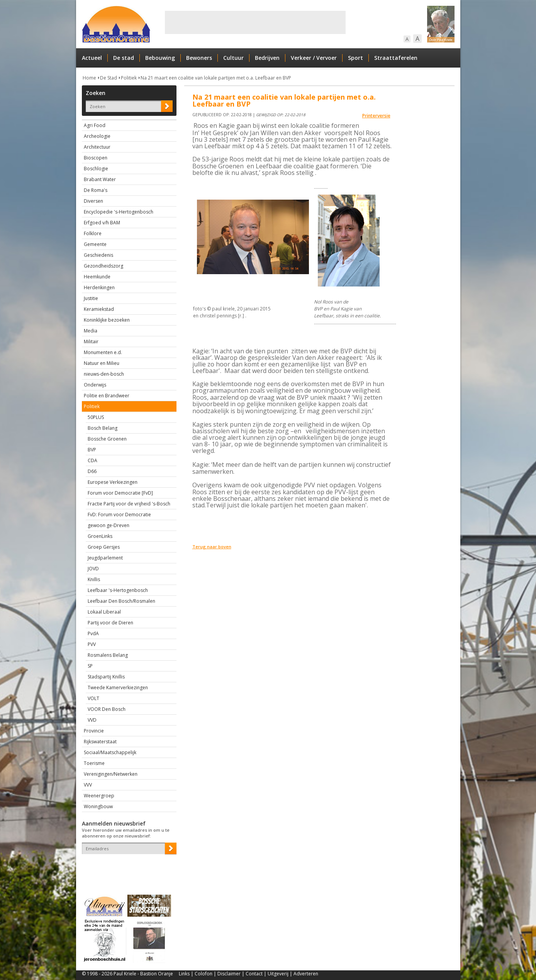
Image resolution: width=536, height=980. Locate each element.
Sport (355, 58)
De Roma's (96, 190)
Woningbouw (98, 806)
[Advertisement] (255, 22)
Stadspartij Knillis (106, 677)
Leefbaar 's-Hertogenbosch (118, 590)
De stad (124, 58)
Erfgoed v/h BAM (102, 223)
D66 (92, 471)
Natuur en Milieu (102, 363)
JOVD (93, 569)
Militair (91, 342)
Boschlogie (96, 169)
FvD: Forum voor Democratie (119, 515)
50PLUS (96, 417)
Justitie (91, 298)
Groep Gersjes (104, 547)
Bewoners (199, 58)
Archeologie (97, 136)
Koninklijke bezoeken (107, 320)
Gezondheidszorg (103, 266)
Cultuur (233, 58)
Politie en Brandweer (107, 396)
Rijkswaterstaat (100, 742)
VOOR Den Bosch (107, 709)
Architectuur (97, 147)
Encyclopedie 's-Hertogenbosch (119, 212)
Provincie (94, 731)
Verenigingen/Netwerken (111, 774)
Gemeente (95, 244)
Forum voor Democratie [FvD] (120, 493)
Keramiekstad (99, 309)
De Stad (109, 78)
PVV (92, 644)
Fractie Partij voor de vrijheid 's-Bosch (129, 504)
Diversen (93, 201)
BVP (92, 450)
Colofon (204, 974)
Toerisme (94, 763)
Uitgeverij (278, 974)
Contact (254, 974)
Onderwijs (95, 385)
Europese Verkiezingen (113, 482)
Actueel (92, 58)
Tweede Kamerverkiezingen (118, 688)
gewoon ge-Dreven (109, 525)
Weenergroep (99, 796)
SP (90, 666)
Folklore (93, 233)
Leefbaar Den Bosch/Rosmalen (121, 601)
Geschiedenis (98, 255)
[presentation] (127, 868)
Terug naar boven (212, 547)
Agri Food (95, 125)
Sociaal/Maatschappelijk (110, 752)
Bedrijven (267, 58)
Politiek (129, 78)
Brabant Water (100, 179)
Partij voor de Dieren (110, 623)
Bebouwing (160, 58)
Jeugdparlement (105, 558)
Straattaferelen (396, 58)
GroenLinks (100, 536)
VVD (92, 720)
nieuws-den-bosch (104, 374)
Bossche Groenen (107, 439)
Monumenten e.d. (103, 352)
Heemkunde (97, 277)
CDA (92, 460)
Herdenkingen (99, 287)
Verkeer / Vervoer (314, 58)
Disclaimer (229, 974)
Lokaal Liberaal (104, 612)
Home (89, 78)
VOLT (93, 698)
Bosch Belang (103, 428)
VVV (88, 785)
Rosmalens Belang (108, 655)
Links (184, 974)
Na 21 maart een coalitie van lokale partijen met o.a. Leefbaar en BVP (216, 78)
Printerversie (376, 116)
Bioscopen (96, 158)
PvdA (93, 633)
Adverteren (306, 974)
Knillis (94, 579)
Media (91, 331)
